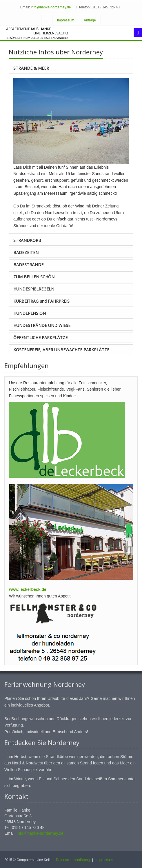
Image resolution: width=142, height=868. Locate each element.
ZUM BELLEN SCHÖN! (34, 277)
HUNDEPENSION (30, 313)
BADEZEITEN (26, 252)
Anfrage (90, 20)
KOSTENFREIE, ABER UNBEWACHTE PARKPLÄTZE (61, 350)
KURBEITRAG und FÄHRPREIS (41, 301)
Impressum (66, 20)
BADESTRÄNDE (28, 265)
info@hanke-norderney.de (51, 7)
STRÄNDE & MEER (31, 68)
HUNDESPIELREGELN (34, 289)
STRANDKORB (27, 240)
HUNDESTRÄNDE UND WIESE (42, 325)
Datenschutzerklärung (73, 860)
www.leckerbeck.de (28, 589)
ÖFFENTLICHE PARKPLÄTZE (40, 338)
